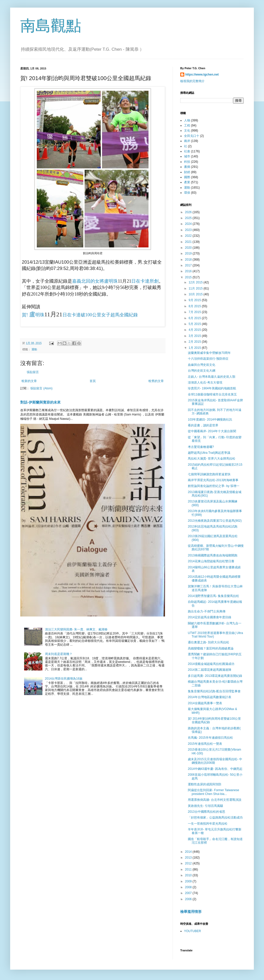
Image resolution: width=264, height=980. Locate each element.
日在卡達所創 (145, 281)
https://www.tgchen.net (202, 75)
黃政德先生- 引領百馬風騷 (205, 806)
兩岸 (187, 141)
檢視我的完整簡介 (192, 81)
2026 (189, 212)
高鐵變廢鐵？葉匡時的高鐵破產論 (211, 648)
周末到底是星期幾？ (59, 654)
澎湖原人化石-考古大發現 (205, 383)
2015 (189, 277)
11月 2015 (196, 288)
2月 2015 (195, 342)
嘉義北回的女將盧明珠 (95, 281)
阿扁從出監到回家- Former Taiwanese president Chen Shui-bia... (213, 792)
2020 (189, 248)
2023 (189, 230)
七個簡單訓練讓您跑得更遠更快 (209, 474)
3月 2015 (195, 336)
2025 (189, 218)
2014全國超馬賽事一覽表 (205, 703)
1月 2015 (195, 348)
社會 (187, 151)
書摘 (187, 167)
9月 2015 (195, 300)
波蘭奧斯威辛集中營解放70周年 (209, 353)
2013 (189, 858)
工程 (187, 125)
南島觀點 (51, 26)
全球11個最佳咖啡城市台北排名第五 (212, 394)
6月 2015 (195, 318)
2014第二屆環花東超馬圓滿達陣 (210, 670)
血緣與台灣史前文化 (202, 365)
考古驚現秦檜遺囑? (201, 447)
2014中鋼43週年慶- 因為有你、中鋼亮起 (215, 769)
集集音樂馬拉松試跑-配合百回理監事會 (214, 691)
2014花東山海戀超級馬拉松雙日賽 (211, 561)
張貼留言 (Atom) (41, 388)
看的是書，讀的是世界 (203, 425)
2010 (189, 875)
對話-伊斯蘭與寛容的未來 (40, 402)
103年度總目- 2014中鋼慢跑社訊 (210, 420)
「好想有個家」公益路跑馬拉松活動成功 (215, 818)
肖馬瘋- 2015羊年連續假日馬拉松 (210, 738)
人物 (187, 120)
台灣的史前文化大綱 (202, 371)
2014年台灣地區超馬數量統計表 (210, 697)
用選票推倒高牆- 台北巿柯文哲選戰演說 (215, 800)
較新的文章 (29, 381)
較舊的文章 (156, 381)
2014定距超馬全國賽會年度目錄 (210, 617)
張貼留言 (33, 372)
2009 (189, 881)
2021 (189, 242)
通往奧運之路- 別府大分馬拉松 (209, 642)
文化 (187, 131)
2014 (189, 852)
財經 (187, 172)
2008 (189, 887)
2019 (189, 253)
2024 (189, 224)
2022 (189, 236)
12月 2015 (196, 282)
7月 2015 (195, 312)
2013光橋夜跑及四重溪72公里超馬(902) (215, 521)
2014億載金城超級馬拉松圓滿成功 (211, 664)
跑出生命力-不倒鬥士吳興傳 (207, 611)
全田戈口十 (192, 136)
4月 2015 (195, 330)
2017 (189, 265)
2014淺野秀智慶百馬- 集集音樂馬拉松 (213, 596)
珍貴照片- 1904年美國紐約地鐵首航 (212, 388)
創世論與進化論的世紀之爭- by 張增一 (214, 486)
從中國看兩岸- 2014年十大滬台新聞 (212, 431)
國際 (187, 177)
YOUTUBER (193, 931)
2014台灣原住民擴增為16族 (64, 679)
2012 (189, 863)
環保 (187, 193)
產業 (187, 182)
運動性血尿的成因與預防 (205, 784)
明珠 (40, 315)
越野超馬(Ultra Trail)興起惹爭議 (209, 453)
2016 (189, 271)
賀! (26, 315)
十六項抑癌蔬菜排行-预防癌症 (208, 359)
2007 (189, 893)
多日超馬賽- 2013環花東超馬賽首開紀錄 (215, 676)
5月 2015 (195, 324)
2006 (189, 899)
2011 (189, 869)
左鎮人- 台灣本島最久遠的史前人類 (212, 377)
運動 (34, 349)
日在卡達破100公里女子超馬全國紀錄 (100, 315)
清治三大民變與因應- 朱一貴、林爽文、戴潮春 (76, 629)
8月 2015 (195, 306)
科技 (187, 162)
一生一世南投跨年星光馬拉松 (208, 824)
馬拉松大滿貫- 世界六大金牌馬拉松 (212, 459)
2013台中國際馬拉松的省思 (207, 812)
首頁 (93, 381)
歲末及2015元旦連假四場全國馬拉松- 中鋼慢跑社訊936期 (215, 761)
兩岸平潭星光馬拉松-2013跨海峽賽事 (213, 480)
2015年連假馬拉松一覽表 (205, 744)
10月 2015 (196, 294)
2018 (189, 260)
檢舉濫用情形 (191, 912)
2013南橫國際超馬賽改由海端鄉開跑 (213, 555)
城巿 (187, 156)
